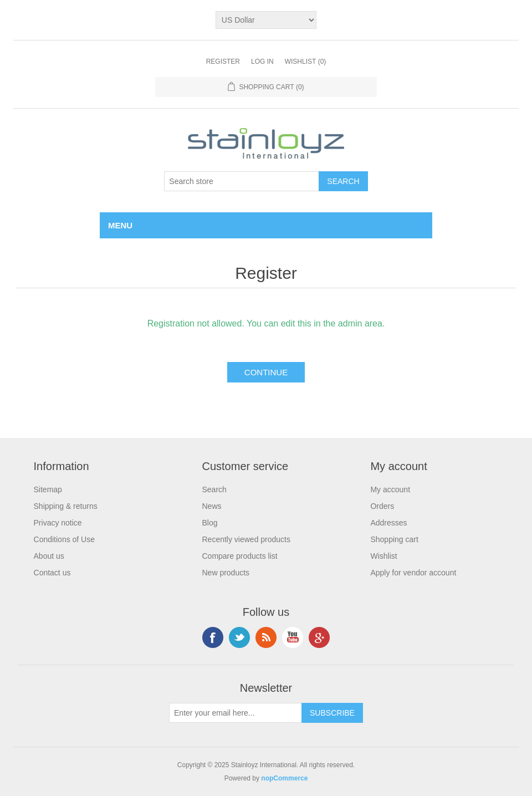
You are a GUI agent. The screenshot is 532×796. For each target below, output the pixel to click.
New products (226, 573)
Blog (209, 523)
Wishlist (383, 556)
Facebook (213, 637)
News (211, 506)
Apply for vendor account (413, 573)
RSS (266, 637)
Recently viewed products (246, 539)
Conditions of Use (65, 539)
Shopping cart (394, 539)
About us (49, 556)
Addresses (388, 523)
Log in (262, 62)
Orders (382, 506)
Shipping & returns (66, 506)
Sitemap (48, 489)
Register (223, 62)
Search (214, 489)
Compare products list (239, 556)
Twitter (239, 637)
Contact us (52, 573)
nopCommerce (284, 778)
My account (390, 489)
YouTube (293, 637)
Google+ (319, 637)
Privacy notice (58, 523)
